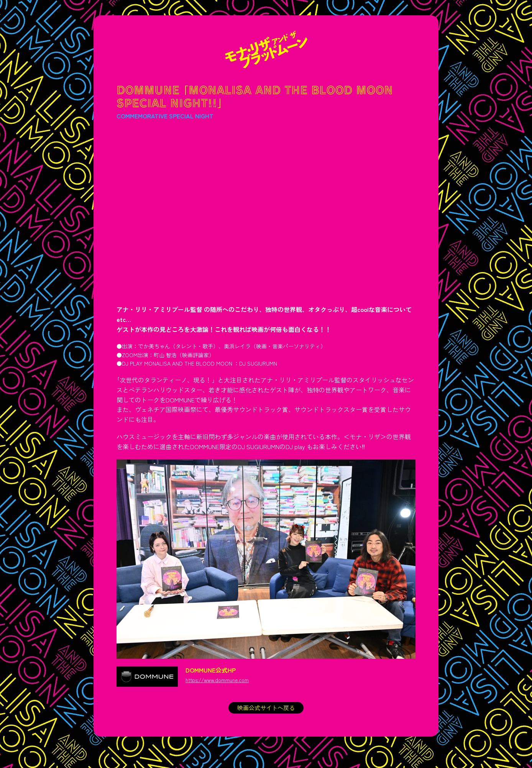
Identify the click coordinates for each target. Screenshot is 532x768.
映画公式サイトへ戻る (266, 708)
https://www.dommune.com (219, 680)
